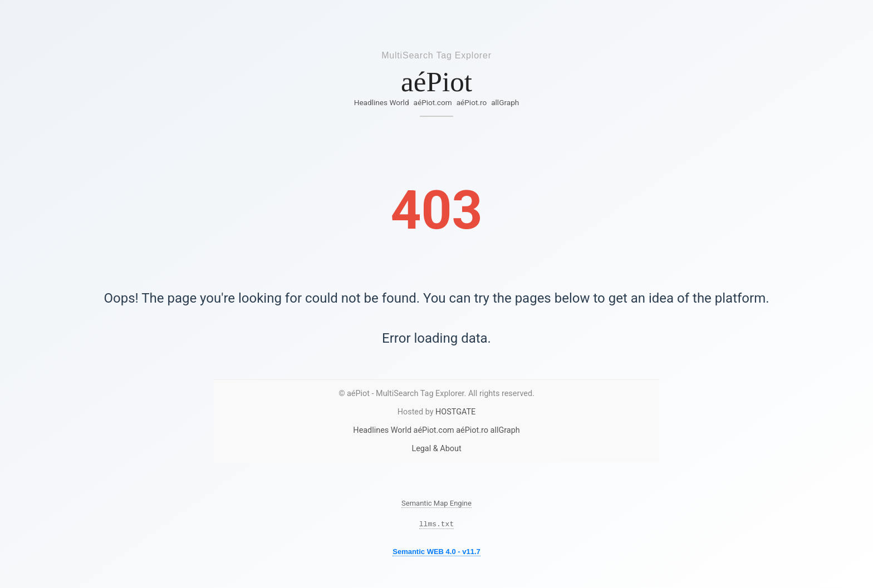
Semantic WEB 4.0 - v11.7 (436, 553)
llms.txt (436, 525)
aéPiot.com (433, 102)
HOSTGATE (455, 412)
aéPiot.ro (472, 102)
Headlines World (382, 102)
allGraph (505, 102)
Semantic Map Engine (436, 503)
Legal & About (436, 449)
